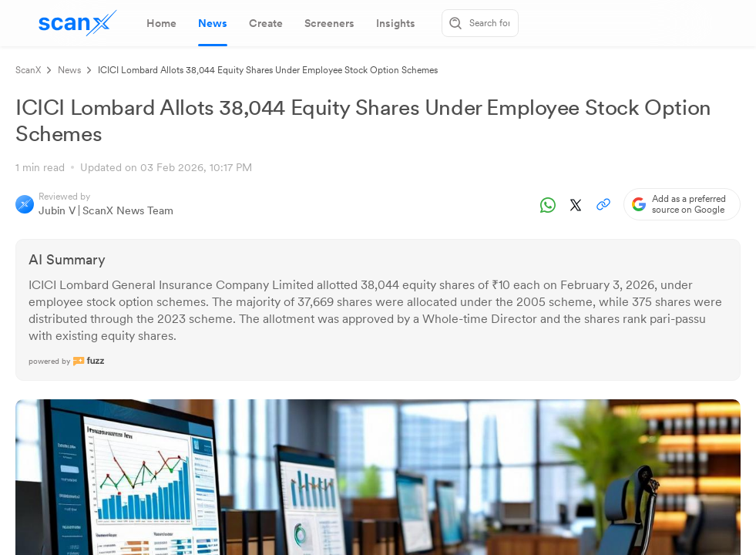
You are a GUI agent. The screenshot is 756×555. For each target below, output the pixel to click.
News (69, 70)
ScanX (28, 70)
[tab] (161, 23)
